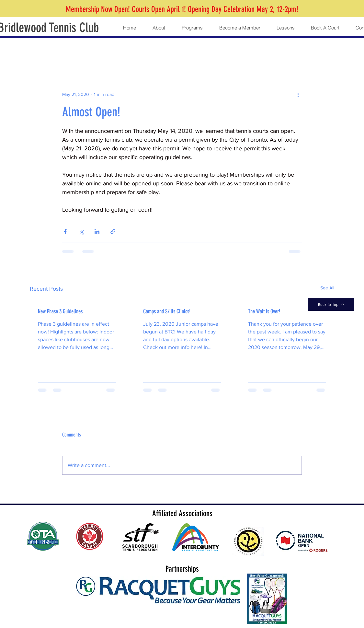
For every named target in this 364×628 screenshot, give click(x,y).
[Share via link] (113, 232)
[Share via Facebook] (65, 232)
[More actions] (298, 94)
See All (327, 288)
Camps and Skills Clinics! (167, 311)
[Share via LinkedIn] (97, 232)
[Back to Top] (331, 304)
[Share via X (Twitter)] (81, 232)
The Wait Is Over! (264, 311)
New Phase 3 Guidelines (60, 311)
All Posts (40, 51)
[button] (159, 28)
